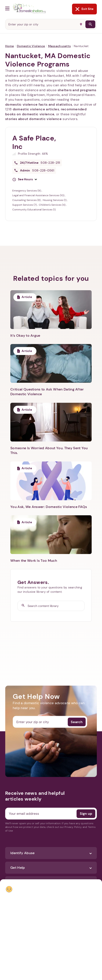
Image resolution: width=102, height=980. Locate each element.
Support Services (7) (25, 205)
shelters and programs (77, 90)
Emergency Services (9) (27, 191)
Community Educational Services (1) (34, 210)
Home (9, 46)
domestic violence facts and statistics (39, 104)
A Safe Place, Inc (34, 142)
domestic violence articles (36, 109)
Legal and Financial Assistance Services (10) (39, 195)
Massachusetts (60, 46)
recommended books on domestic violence (46, 112)
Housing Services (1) (55, 200)
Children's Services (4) (52, 205)
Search (77, 722)
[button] (25, 179)
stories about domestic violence (33, 119)
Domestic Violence (31, 46)
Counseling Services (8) (27, 200)
